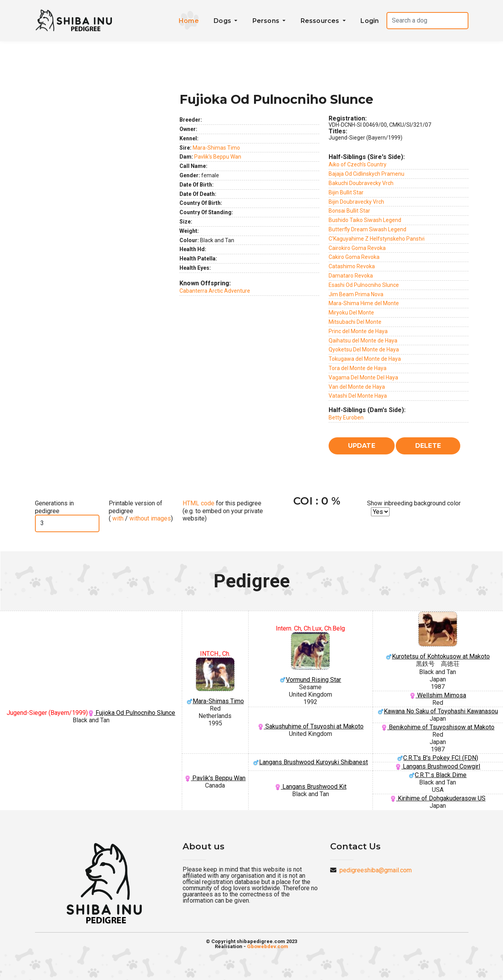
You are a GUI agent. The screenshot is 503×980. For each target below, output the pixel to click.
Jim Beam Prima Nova (356, 294)
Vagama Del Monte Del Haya (363, 377)
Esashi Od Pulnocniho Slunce (364, 285)
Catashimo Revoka (352, 266)
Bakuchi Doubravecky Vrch (361, 183)
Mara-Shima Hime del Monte (364, 303)
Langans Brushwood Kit (311, 787)
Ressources (321, 21)
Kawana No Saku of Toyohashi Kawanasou (438, 711)
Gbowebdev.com (268, 946)
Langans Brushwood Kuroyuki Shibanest (310, 762)
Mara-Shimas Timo (216, 148)
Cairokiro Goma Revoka (357, 248)
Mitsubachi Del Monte (355, 322)
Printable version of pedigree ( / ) (141, 511)
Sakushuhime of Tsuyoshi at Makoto (311, 726)
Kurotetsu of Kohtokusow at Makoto (438, 636)
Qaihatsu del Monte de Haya (363, 341)
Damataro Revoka (351, 276)
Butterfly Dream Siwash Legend (367, 229)
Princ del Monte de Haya (358, 331)
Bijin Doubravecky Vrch (356, 202)
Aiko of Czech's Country (358, 164)
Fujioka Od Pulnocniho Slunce (131, 713)
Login (370, 21)
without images (150, 518)
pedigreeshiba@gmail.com (376, 870)
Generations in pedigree (54, 507)
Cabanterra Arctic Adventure (215, 291)
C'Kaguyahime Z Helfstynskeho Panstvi (377, 239)
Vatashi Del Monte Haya (358, 396)
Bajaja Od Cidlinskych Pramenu (366, 174)
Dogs (223, 21)
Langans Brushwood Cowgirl (438, 766)
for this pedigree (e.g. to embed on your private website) (223, 511)
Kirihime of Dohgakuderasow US (438, 798)
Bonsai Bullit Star (349, 211)
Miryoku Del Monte (351, 313)
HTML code (198, 503)
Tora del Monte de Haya (358, 368)
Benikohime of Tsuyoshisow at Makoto (438, 727)
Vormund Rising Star (311, 658)
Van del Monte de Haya (357, 387)
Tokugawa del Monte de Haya (365, 359)
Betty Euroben (346, 418)
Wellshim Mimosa (438, 695)
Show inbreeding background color (414, 503)
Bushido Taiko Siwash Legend (365, 220)
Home (189, 21)
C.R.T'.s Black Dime (438, 775)
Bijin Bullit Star (346, 192)
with (117, 518)
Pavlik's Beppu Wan (218, 157)
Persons (267, 21)
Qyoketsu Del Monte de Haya (364, 349)
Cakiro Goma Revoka (354, 257)
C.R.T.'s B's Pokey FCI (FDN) (438, 758)
